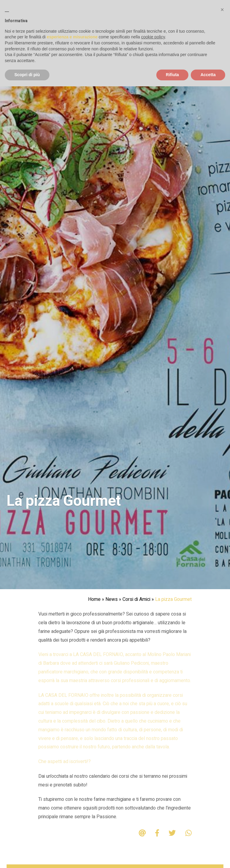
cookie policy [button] (153, 37)
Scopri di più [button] (27, 75)
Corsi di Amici (136, 599)
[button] (222, 10)
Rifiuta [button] (172, 75)
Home (94, 599)
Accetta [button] (208, 75)
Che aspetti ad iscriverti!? (65, 762)
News (112, 599)
